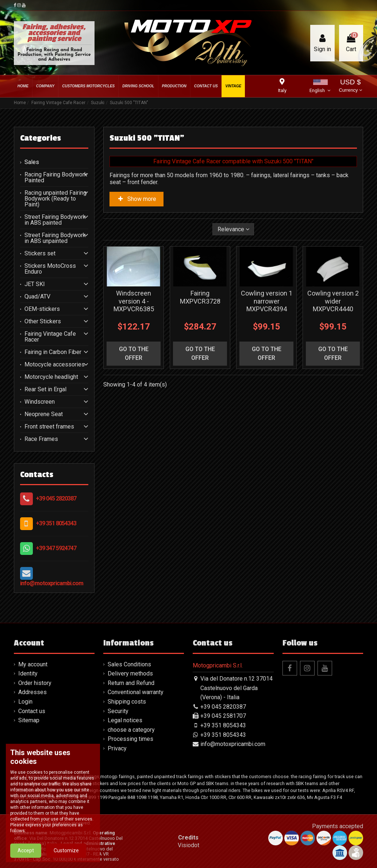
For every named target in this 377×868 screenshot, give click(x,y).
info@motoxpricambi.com (52, 583)
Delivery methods (130, 673)
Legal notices (125, 720)
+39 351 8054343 (56, 523)
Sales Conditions (129, 664)
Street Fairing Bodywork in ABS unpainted (55, 238)
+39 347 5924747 (56, 548)
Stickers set (40, 254)
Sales (32, 162)
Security (118, 711)
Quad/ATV (37, 297)
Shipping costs (127, 702)
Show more (136, 199)
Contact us (32, 711)
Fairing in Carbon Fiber (53, 352)
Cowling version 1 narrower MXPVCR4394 (267, 301)
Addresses (32, 692)
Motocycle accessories (55, 365)
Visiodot (188, 845)
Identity (28, 673)
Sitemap (29, 720)
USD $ (350, 86)
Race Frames (41, 439)
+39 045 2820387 (56, 498)
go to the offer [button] (134, 353)
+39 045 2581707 (223, 716)
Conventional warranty (136, 692)
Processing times (130, 739)
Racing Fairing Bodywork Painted (56, 178)
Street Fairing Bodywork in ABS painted (55, 220)
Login (25, 702)
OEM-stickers (42, 309)
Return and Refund (131, 683)
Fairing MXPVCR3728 (200, 297)
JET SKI (35, 284)
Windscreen (40, 402)
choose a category (131, 730)
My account (33, 664)
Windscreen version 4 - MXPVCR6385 (134, 301)
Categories (41, 138)
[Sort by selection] (233, 229)
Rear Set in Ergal (45, 389)
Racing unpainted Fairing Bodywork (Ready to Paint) (55, 199)
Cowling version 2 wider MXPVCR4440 (333, 301)
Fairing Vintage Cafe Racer (50, 337)
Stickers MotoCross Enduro (50, 269)
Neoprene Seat (44, 414)
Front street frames (49, 427)
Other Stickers (43, 321)
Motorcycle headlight (51, 377)
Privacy (117, 748)
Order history (35, 683)
